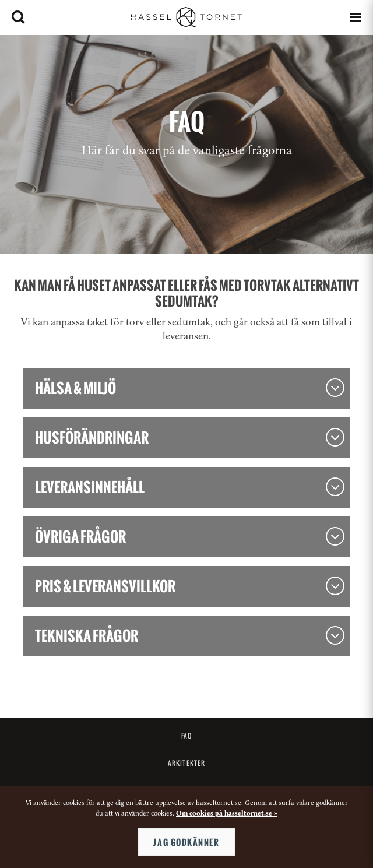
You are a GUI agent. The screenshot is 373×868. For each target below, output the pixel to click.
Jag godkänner (186, 842)
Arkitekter (186, 763)
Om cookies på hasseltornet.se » (227, 814)
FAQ (186, 736)
